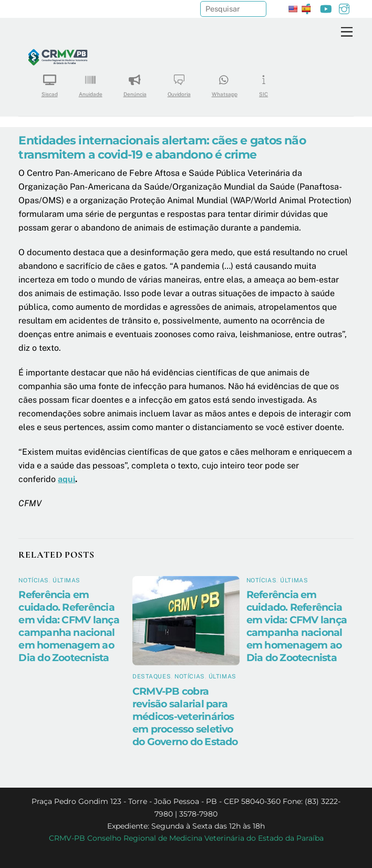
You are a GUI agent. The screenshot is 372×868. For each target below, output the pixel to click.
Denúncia (135, 82)
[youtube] (326, 8)
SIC (264, 82)
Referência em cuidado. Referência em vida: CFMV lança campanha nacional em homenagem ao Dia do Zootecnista (69, 626)
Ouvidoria (179, 82)
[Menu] (347, 32)
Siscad (50, 82)
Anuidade (91, 82)
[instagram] (344, 8)
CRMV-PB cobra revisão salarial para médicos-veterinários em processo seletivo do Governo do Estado (185, 716)
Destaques (152, 676)
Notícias (33, 580)
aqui (66, 479)
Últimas (66, 580)
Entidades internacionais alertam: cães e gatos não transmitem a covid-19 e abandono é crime (162, 147)
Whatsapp (225, 82)
